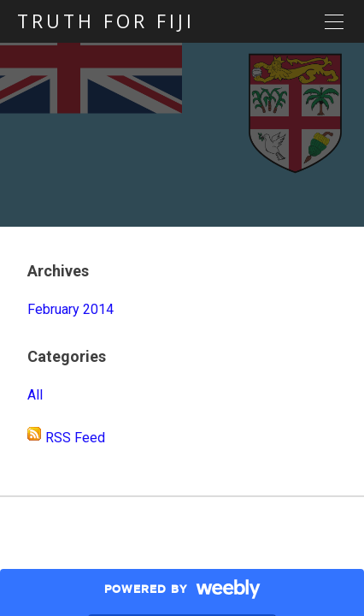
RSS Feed (75, 438)
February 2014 (70, 309)
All (35, 395)
